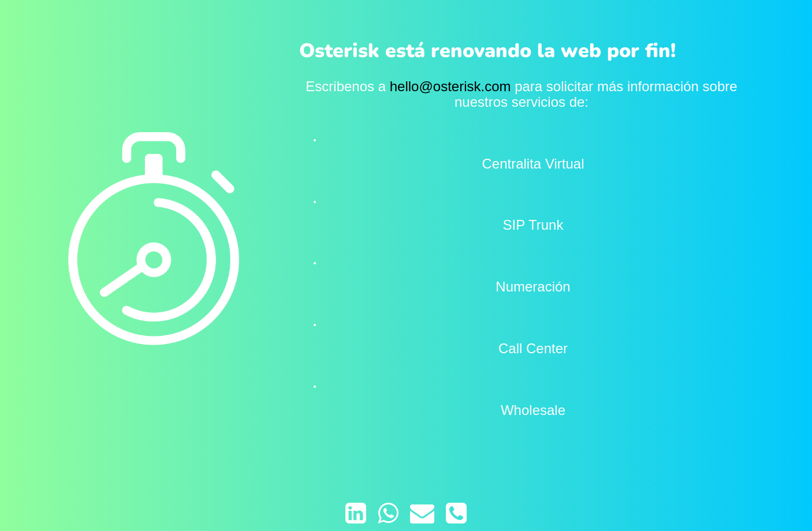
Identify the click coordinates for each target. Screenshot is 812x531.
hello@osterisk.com (450, 86)
